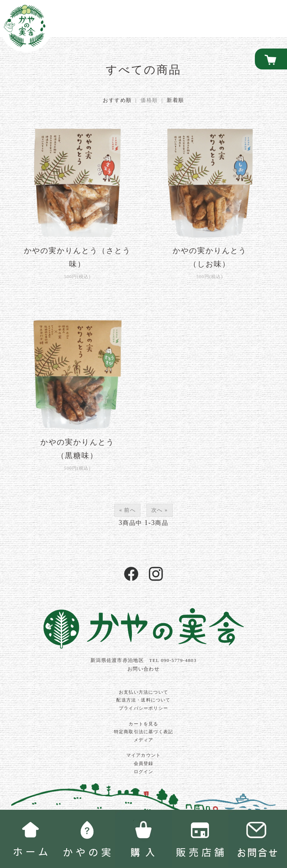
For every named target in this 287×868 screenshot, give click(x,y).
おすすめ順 (117, 100)
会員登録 (144, 763)
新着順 (175, 100)
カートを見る (143, 724)
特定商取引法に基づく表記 (143, 732)
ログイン (144, 772)
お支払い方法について (143, 692)
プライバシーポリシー (143, 708)
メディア (144, 740)
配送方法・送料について (143, 700)
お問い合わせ (143, 669)
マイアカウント (143, 755)
